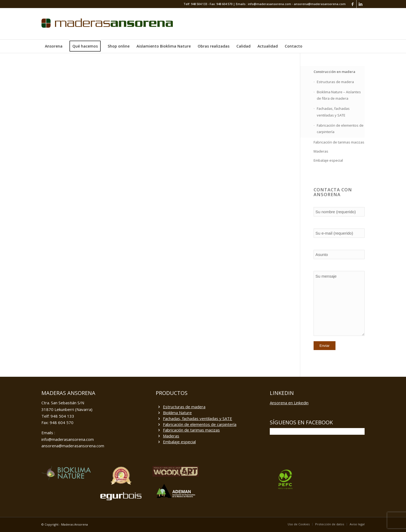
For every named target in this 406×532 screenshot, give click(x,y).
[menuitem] (54, 46)
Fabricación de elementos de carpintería (340, 129)
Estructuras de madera (335, 82)
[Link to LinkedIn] (361, 4)
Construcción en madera (334, 72)
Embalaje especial (328, 160)
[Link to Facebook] (352, 4)
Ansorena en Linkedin (289, 403)
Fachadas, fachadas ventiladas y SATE (333, 112)
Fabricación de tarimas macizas (339, 142)
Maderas (321, 151)
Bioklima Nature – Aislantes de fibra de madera (339, 95)
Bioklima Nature (177, 413)
